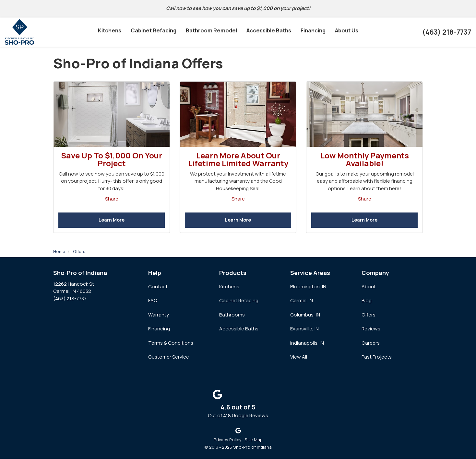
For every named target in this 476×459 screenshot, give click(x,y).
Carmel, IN (302, 301)
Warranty (159, 315)
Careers (371, 343)
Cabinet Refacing (239, 301)
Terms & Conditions (171, 343)
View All (299, 357)
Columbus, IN (305, 315)
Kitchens (229, 287)
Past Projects (377, 357)
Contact (158, 287)
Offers (369, 315)
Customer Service (169, 357)
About (369, 287)
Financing (159, 329)
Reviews (371, 329)
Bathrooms (232, 315)
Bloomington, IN (308, 287)
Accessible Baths (239, 329)
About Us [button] (346, 32)
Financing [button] (312, 32)
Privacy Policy (228, 440)
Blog (367, 301)
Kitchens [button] (111, 32)
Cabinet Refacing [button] (154, 32)
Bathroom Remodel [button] (211, 32)
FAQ (153, 301)
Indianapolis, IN (307, 343)
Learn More (112, 220)
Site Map (254, 440)
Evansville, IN (304, 329)
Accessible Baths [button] (268, 32)
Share (112, 199)
